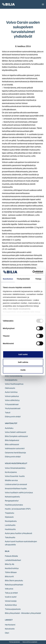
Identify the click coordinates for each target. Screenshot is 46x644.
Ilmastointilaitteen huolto (16, 488)
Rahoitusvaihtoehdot (14, 585)
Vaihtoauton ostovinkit (15, 448)
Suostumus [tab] (8, 279)
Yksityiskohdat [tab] (23, 279)
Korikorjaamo (11, 472)
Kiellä (23, 370)
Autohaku (9, 428)
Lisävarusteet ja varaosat (16, 484)
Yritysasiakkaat (12, 404)
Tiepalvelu (10, 513)
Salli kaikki (23, 354)
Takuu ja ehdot (11, 593)
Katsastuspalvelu (12, 497)
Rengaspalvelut (12, 501)
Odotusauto (10, 388)
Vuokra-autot (11, 597)
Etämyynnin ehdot (13, 416)
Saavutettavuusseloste (30, 642)
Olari (7, 633)
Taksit (8, 412)
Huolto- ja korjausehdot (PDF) (18, 509)
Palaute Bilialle (11, 556)
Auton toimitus (11, 392)
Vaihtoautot (11, 423)
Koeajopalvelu (11, 380)
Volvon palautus (12, 396)
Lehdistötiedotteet (13, 560)
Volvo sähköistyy (12, 400)
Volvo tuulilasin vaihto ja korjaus (19, 492)
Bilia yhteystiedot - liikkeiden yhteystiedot (23, 613)
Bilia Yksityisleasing (14, 376)
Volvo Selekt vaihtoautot (16, 432)
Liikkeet (9, 620)
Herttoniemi (10, 625)
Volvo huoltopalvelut (16, 463)
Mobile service (11, 480)
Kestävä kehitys (12, 568)
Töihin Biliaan (11, 572)
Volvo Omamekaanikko (15, 468)
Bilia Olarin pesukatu (14, 580)
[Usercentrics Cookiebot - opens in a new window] (33, 272)
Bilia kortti (9, 576)
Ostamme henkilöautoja (15, 452)
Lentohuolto (10, 525)
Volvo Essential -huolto (15, 476)
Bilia (7, 551)
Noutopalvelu (11, 521)
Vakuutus (9, 589)
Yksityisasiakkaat (13, 408)
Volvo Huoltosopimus (14, 384)
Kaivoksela (10, 629)
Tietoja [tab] (38, 279)
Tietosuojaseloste (13, 609)
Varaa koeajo (11, 601)
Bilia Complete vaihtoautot (16, 436)
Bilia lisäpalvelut (12, 440)
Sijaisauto (9, 517)
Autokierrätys (11, 605)
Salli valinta (23, 362)
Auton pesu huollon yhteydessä (18, 533)
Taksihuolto (10, 537)
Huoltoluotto (10, 529)
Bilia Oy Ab (10, 564)
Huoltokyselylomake (14, 505)
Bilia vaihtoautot (12, 444)
